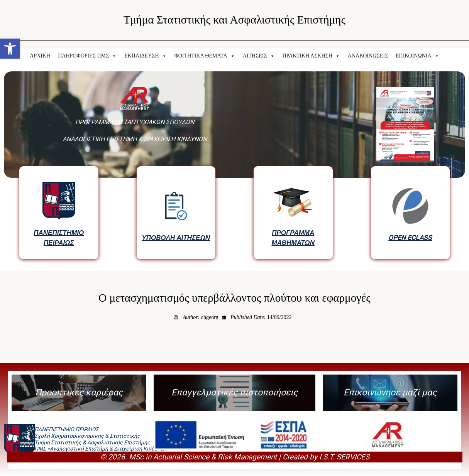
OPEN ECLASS (410, 238)
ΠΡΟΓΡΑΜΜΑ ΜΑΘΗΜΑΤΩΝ (293, 238)
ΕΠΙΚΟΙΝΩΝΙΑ (417, 56)
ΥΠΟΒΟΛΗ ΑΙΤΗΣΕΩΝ (176, 238)
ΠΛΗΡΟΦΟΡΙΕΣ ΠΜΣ (87, 56)
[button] (10, 49)
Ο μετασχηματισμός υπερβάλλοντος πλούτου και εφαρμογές (234, 298)
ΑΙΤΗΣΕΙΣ (259, 56)
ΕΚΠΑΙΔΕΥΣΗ (145, 56)
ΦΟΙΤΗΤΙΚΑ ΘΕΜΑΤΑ (205, 56)
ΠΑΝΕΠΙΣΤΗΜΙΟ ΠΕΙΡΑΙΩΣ (59, 238)
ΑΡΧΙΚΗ (40, 56)
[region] (234, 167)
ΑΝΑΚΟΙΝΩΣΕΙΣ (368, 56)
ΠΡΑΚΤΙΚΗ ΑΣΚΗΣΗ (311, 56)
